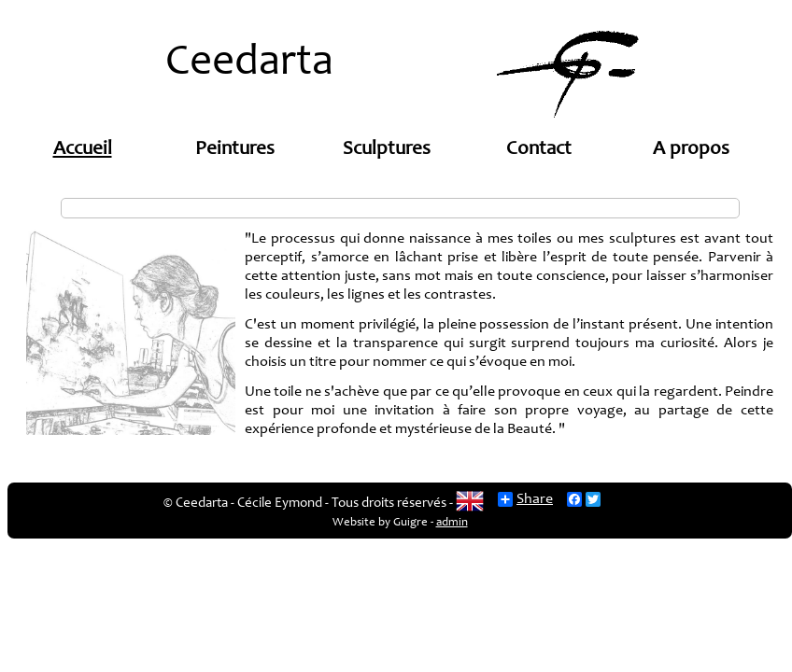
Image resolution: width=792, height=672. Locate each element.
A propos (691, 150)
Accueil (83, 150)
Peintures (235, 150)
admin (452, 523)
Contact (539, 150)
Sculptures (387, 150)
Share (525, 499)
